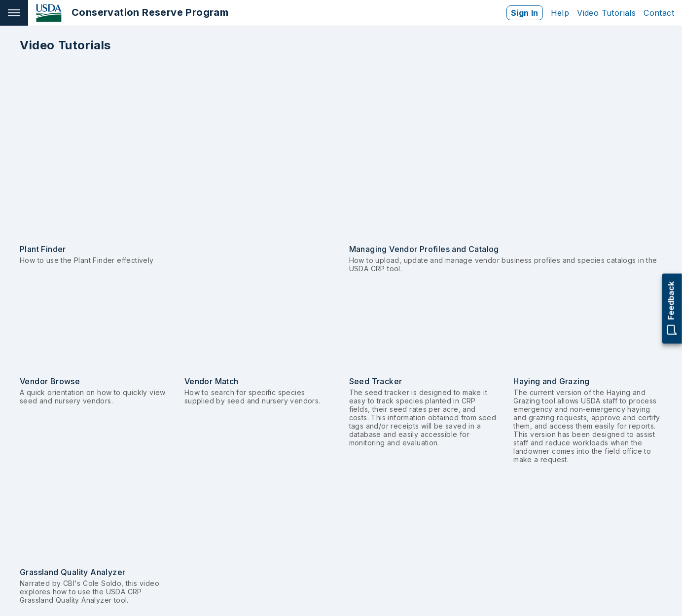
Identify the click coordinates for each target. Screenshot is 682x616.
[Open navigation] (14, 13)
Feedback (672, 308)
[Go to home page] (128, 13)
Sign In (525, 13)
